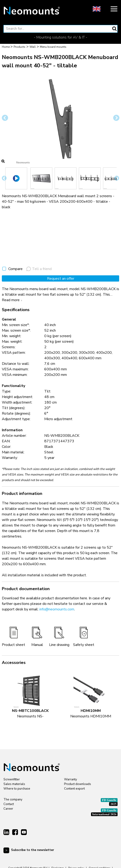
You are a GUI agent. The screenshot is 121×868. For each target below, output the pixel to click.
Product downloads (78, 784)
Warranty (71, 779)
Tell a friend (39, 269)
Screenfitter (12, 779)
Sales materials (14, 784)
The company (13, 800)
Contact (9, 804)
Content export (74, 789)
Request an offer (61, 279)
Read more (13, 300)
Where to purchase (17, 789)
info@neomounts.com (57, 609)
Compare (15, 269)
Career (8, 809)
